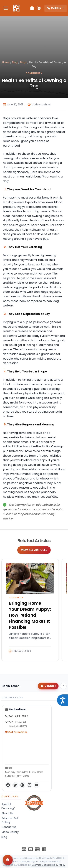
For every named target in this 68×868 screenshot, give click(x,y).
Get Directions (16, 732)
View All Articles (34, 550)
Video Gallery (10, 832)
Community (34, 73)
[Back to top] (63, 686)
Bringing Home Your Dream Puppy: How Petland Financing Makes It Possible (30, 615)
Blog (15, 62)
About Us (7, 813)
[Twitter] (15, 785)
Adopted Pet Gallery (10, 820)
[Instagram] (29, 785)
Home (6, 62)
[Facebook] (8, 785)
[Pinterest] (22, 785)
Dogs (23, 62)
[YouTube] (37, 785)
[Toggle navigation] (6, 8)
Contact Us (9, 827)
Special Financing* (8, 806)
